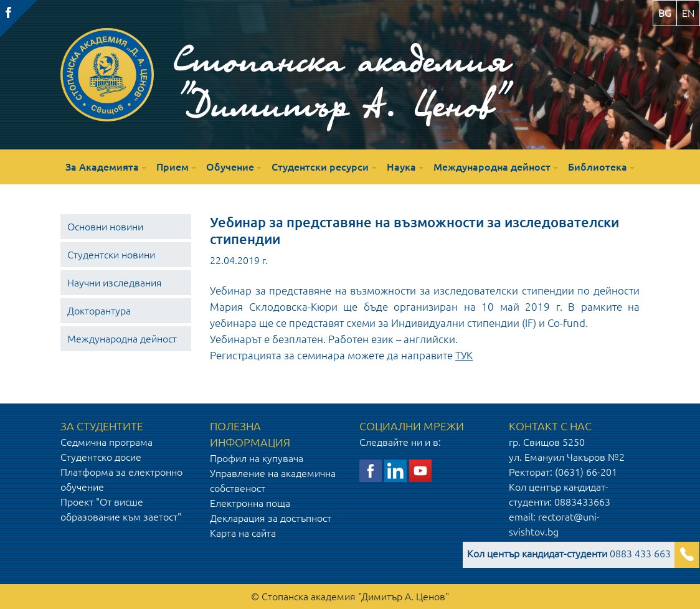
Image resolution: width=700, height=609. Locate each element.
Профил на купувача (257, 458)
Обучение (230, 167)
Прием (173, 167)
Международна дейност (492, 167)
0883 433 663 (569, 554)
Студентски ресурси (320, 167)
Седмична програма (106, 442)
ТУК (464, 355)
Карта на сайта (243, 533)
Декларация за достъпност (271, 518)
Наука (401, 167)
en (688, 13)
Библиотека (598, 167)
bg (665, 13)
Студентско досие (101, 457)
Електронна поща (250, 503)
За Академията (102, 167)
